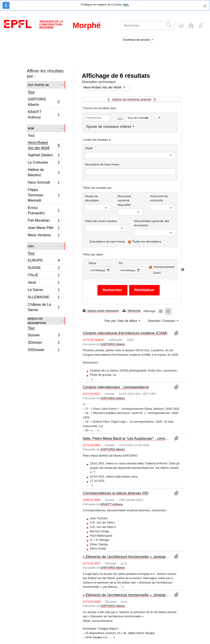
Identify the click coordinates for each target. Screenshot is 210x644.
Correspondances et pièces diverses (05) (116, 493)
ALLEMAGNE (44, 298)
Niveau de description (37, 321)
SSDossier (44, 350)
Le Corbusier (44, 163)
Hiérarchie (132, 311)
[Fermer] (205, 6)
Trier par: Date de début (121, 321)
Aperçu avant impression (101, 311)
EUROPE (44, 261)
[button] (191, 26)
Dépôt (89, 148)
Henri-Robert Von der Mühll (44, 145)
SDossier (44, 343)
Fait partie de (38, 85)
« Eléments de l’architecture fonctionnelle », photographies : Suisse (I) (127, 595)
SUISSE (44, 268)
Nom (31, 128)
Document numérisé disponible (124, 201)
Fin (121, 263)
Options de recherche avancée (132, 99)
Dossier (44, 336)
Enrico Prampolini (44, 210)
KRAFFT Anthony (44, 115)
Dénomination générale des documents (152, 223)
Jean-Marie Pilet (44, 228)
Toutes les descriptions (147, 242)
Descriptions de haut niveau (107, 242)
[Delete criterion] (159, 118)
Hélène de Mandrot (44, 172)
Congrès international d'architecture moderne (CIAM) (125, 333)
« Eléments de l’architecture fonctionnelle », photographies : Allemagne (127, 557)
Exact (157, 273)
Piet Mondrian (44, 221)
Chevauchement (164, 267)
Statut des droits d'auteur (101, 221)
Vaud (44, 283)
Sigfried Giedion (44, 156)
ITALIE (44, 276)
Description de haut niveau (102, 164)
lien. (126, 5)
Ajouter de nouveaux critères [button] (109, 127)
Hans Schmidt (44, 183)
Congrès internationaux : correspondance (116, 387)
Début (92, 263)
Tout (31, 92)
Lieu (31, 246)
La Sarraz (44, 290)
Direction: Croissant (162, 321)
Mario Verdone (44, 236)
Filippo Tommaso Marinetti (44, 195)
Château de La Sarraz (44, 307)
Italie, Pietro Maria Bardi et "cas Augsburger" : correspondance (127, 438)
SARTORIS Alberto (44, 102)
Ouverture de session (137, 40)
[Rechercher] (143, 25)
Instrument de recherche (159, 198)
